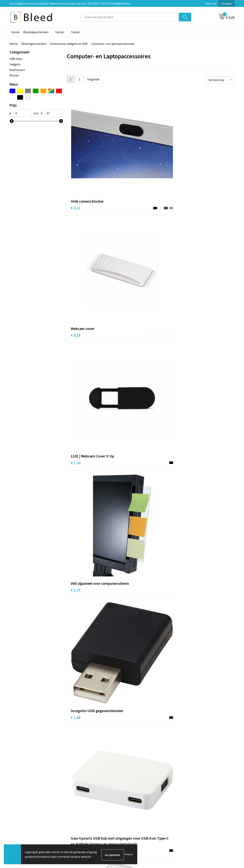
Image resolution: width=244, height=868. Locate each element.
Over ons (211, 3)
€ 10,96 (132, 646)
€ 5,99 (187, 557)
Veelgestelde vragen (84, 803)
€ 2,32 (187, 313)
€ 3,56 (187, 479)
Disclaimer (189, 815)
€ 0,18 (131, 152)
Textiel (60, 32)
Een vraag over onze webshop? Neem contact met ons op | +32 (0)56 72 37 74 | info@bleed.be (70, 3)
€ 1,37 (76, 230)
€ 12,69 (77, 723)
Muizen (14, 75)
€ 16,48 (132, 729)
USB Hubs (16, 59)
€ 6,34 (76, 640)
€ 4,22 (76, 402)
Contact (226, 3)
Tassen (75, 32)
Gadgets (15, 64)
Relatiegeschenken (36, 32)
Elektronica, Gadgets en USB (69, 44)
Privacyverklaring (194, 809)
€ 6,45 (131, 557)
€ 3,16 (131, 313)
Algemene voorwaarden (198, 797)
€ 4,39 (131, 385)
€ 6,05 (76, 563)
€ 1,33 (187, 152)
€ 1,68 (131, 230)
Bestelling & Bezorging (142, 803)
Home (15, 32)
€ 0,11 (76, 152)
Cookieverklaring (194, 803)
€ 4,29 (187, 385)
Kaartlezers (17, 70)
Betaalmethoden (138, 809)
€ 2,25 (187, 241)
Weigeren (129, 855)
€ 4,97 (131, 485)
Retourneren (135, 815)
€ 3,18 (76, 313)
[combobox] (130, 17)
